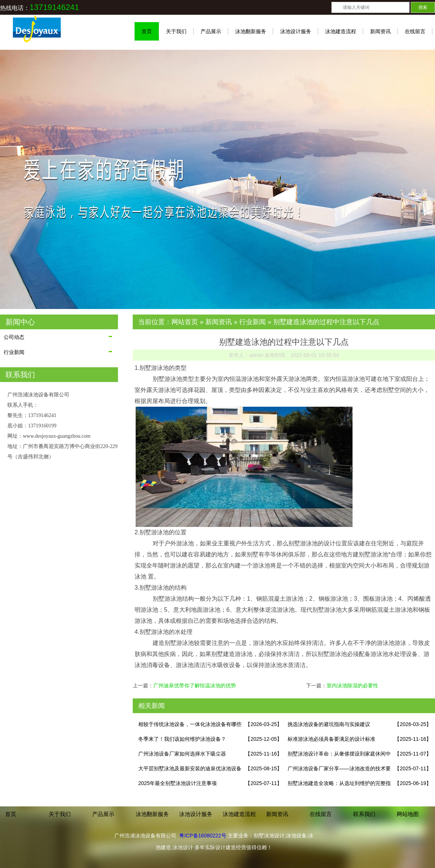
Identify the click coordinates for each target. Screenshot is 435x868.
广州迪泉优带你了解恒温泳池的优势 (195, 685)
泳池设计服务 (296, 31)
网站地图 (408, 814)
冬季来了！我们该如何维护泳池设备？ (182, 739)
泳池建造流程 (341, 31)
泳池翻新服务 (251, 31)
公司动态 (14, 337)
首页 (147, 31)
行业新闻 (14, 352)
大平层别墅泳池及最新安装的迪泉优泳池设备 (190, 768)
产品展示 (211, 31)
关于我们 (176, 31)
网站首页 (185, 322)
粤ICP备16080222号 (203, 836)
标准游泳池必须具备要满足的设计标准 (331, 739)
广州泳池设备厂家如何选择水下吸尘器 (182, 754)
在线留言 (415, 31)
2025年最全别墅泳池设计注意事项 (178, 783)
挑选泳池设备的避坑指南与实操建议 (329, 724)
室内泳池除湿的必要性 (352, 685)
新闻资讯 (380, 31)
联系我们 (364, 814)
